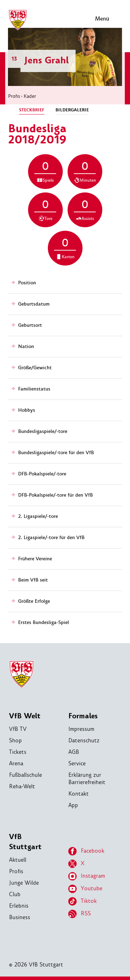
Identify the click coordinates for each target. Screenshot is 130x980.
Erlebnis (19, 906)
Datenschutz (84, 740)
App (73, 805)
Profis (14, 96)
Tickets (18, 752)
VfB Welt (25, 716)
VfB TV (18, 729)
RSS (80, 914)
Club (15, 894)
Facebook (86, 851)
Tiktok (83, 901)
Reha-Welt (22, 786)
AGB (74, 752)
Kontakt (79, 794)
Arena (16, 763)
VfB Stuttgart (25, 842)
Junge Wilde (24, 883)
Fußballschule (25, 775)
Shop (15, 740)
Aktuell (18, 860)
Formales (83, 716)
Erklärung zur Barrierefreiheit (87, 779)
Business (20, 917)
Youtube (85, 889)
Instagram (87, 876)
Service (77, 763)
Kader (30, 96)
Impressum (81, 729)
